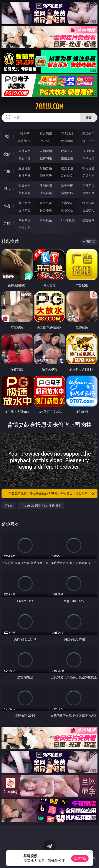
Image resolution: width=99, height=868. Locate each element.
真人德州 (46, 133)
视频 (7, 154)
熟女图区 (67, 193)
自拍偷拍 (46, 151)
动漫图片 (88, 186)
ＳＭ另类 (88, 158)
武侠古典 (88, 203)
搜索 (89, 117)
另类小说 (46, 210)
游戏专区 (88, 133)
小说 (7, 206)
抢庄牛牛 (88, 141)
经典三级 (46, 176)
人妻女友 (67, 203)
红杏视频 (88, 220)
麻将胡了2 (25, 141)
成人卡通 (67, 168)
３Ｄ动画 (88, 151)
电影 (7, 171)
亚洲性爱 (25, 168)
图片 (7, 189)
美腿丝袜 (25, 193)
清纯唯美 (46, 193)
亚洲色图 (46, 186)
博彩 (7, 137)
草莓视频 (46, 220)
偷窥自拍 (25, 186)
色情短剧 (25, 228)
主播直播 (67, 158)
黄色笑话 (67, 210)
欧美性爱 (88, 168)
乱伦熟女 (67, 176)
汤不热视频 (67, 220)
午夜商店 (25, 220)
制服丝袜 (25, 176)
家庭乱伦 (46, 203)
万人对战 (67, 133)
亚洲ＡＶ (25, 151)
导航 (7, 223)
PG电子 (25, 133)
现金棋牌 (67, 141)
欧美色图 (67, 186)
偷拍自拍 (46, 168)
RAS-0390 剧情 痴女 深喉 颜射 (41, 506)
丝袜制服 (46, 158)
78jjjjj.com (49, 106)
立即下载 (80, 858)
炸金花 (46, 141)
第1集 (8, 506)
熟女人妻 (25, 158)
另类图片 (88, 193)
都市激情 (25, 203)
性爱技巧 (88, 210)
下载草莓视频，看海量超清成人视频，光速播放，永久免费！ (52, 494)
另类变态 (88, 176)
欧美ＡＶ (67, 151)
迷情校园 (25, 210)
